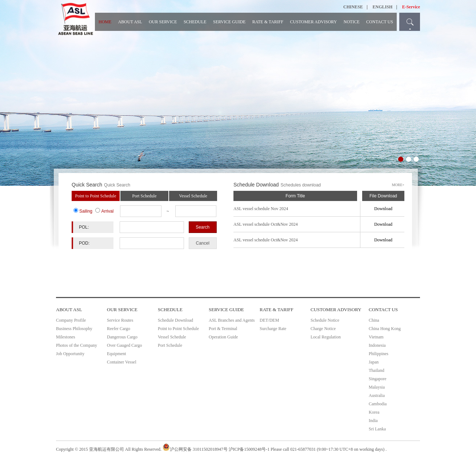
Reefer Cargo (119, 329)
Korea (374, 412)
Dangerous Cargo (122, 337)
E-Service (411, 7)
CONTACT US (380, 22)
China (374, 320)
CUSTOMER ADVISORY (314, 22)
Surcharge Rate (273, 329)
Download (383, 209)
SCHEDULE (195, 22)
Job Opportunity (70, 354)
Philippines (379, 354)
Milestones (66, 337)
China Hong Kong (385, 329)
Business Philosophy (74, 329)
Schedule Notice (325, 320)
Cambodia (378, 404)
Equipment (117, 354)
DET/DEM (269, 320)
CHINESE (353, 7)
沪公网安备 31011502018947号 (195, 449)
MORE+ (398, 185)
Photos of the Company (77, 345)
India (373, 421)
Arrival (107, 211)
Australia (377, 395)
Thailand (377, 370)
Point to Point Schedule (95, 196)
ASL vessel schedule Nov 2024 (261, 209)
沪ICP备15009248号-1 (249, 449)
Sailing (86, 211)
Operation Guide (223, 337)
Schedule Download (175, 320)
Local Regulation (326, 337)
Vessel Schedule (193, 196)
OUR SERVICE (163, 22)
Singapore (378, 379)
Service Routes (120, 320)
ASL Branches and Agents (232, 320)
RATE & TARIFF (268, 22)
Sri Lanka (377, 429)
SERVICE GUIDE (229, 22)
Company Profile (71, 320)
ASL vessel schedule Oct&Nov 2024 (266, 224)
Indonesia (377, 345)
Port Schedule (145, 196)
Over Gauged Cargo (124, 345)
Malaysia (377, 387)
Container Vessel (122, 362)
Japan (374, 362)
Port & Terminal (223, 329)
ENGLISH (383, 7)
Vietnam (376, 337)
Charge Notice (323, 329)
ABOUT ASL (130, 22)
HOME (105, 22)
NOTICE (352, 22)
